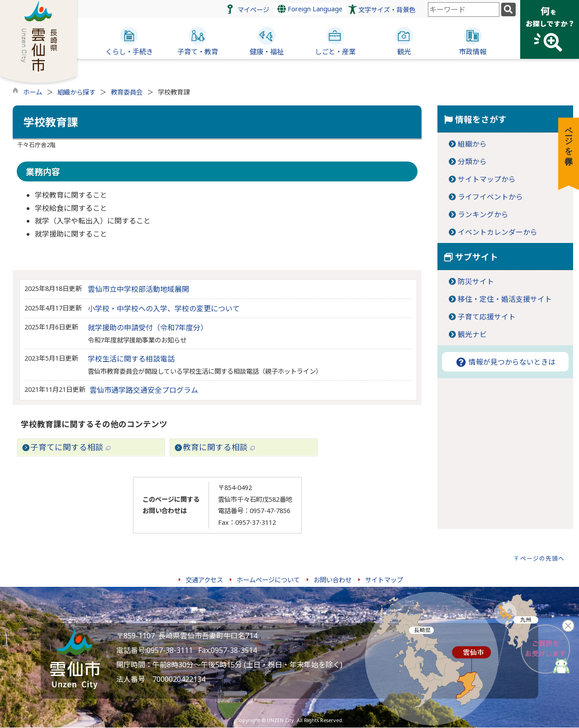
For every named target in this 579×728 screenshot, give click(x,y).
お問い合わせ (332, 580)
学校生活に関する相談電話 (131, 359)
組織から (472, 144)
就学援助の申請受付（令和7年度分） (148, 328)
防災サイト (476, 281)
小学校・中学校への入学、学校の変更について (164, 309)
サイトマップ (384, 580)
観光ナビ (472, 334)
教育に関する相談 (219, 447)
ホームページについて (268, 580)
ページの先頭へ (542, 558)
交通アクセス (204, 580)
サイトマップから (487, 179)
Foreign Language (310, 9)
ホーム (33, 92)
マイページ (253, 10)
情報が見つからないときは (505, 362)
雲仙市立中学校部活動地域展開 (138, 289)
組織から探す (76, 92)
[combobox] (464, 10)
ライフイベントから (490, 197)
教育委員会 (127, 92)
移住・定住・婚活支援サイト (505, 299)
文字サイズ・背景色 (387, 10)
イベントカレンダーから (498, 232)
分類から (472, 162)
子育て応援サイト (487, 317)
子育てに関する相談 (70, 447)
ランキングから (483, 214)
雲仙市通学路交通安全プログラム (144, 390)
